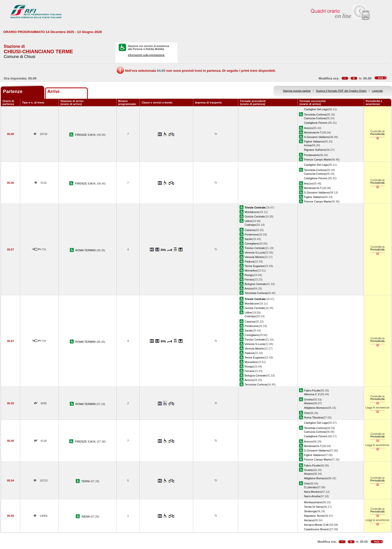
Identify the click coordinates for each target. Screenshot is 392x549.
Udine (248, 221)
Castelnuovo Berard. (317, 529)
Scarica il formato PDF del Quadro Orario (341, 91)
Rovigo (249, 275)
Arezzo (308, 128)
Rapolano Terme (314, 516)
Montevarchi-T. (313, 132)
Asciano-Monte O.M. (317, 525)
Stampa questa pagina (297, 91)
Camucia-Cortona (315, 118)
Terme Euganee (254, 266)
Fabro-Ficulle (312, 390)
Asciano (309, 520)
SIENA (86, 516)
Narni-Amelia (312, 496)
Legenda (377, 91)
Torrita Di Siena (313, 507)
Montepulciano (313, 502)
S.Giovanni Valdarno (317, 137)
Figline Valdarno (314, 141)
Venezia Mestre (254, 257)
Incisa (308, 145)
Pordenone (251, 234)
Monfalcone (252, 212)
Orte (307, 413)
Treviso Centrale (255, 248)
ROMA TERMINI (86, 250)
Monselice (251, 270)
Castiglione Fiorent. (316, 123)
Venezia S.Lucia (254, 252)
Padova (249, 261)
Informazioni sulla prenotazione (146, 55)
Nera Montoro (312, 492)
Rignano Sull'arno (315, 150)
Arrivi (53, 91)
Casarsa (250, 230)
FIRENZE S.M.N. (86, 135)
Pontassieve (311, 155)
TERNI (86, 481)
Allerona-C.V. (312, 394)
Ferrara (249, 279)
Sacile (248, 239)
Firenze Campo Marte (317, 159)
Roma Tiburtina (313, 417)
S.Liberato (310, 487)
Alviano (308, 403)
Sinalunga (310, 511)
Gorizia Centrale (254, 216)
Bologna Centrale (255, 284)
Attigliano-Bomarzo (316, 408)
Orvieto (308, 399)
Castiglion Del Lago (316, 109)
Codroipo (250, 225)
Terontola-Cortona (315, 114)
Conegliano (251, 243)
